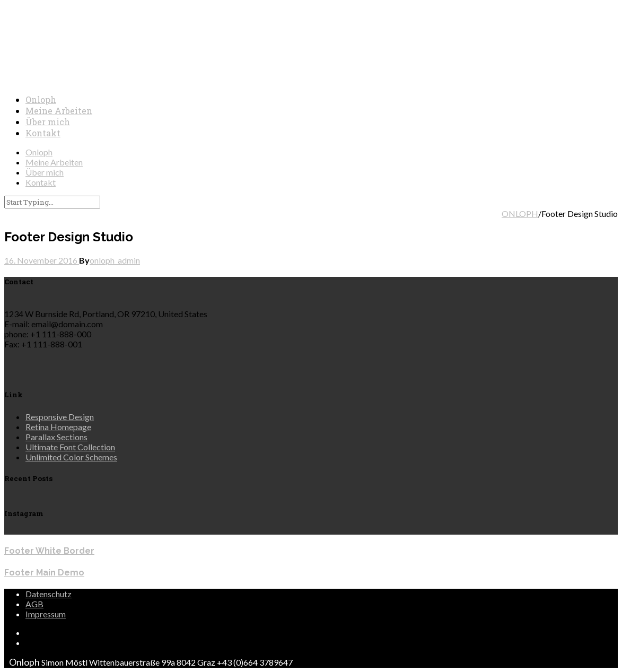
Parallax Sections (56, 437)
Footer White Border (49, 551)
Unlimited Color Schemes (71, 457)
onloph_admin (115, 260)
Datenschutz (49, 594)
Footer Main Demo (44, 573)
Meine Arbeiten (59, 111)
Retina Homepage (58, 427)
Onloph (41, 99)
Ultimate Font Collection (70, 447)
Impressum (46, 614)
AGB (34, 604)
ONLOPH (520, 213)
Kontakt (43, 133)
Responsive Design (60, 417)
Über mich (48, 122)
